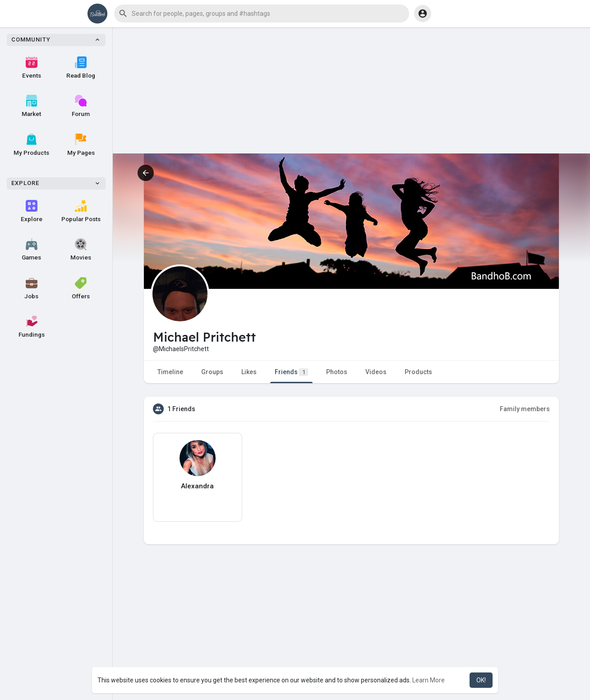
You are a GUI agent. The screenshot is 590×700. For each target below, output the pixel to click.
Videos (376, 372)
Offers (81, 288)
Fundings (32, 327)
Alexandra (197, 486)
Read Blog (81, 68)
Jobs (31, 288)
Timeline (170, 372)
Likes (249, 372)
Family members (525, 409)
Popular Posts (81, 211)
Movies (81, 250)
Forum (81, 106)
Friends (291, 372)
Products (418, 372)
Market (31, 106)
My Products (31, 145)
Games (31, 250)
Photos (337, 372)
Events (32, 68)
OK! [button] (481, 680)
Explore (32, 211)
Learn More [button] (429, 680)
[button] (262, 14)
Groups (212, 372)
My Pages (81, 145)
